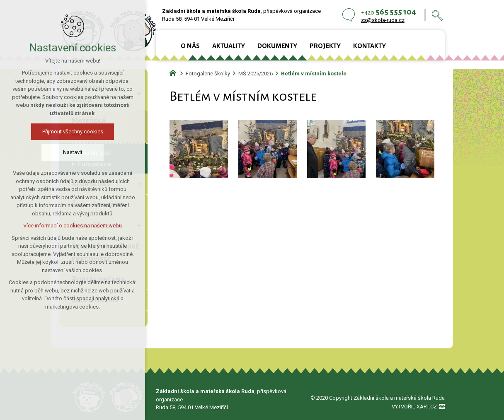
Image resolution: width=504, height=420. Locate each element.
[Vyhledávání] (437, 15)
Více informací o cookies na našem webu (73, 226)
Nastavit (73, 152)
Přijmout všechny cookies (73, 132)
